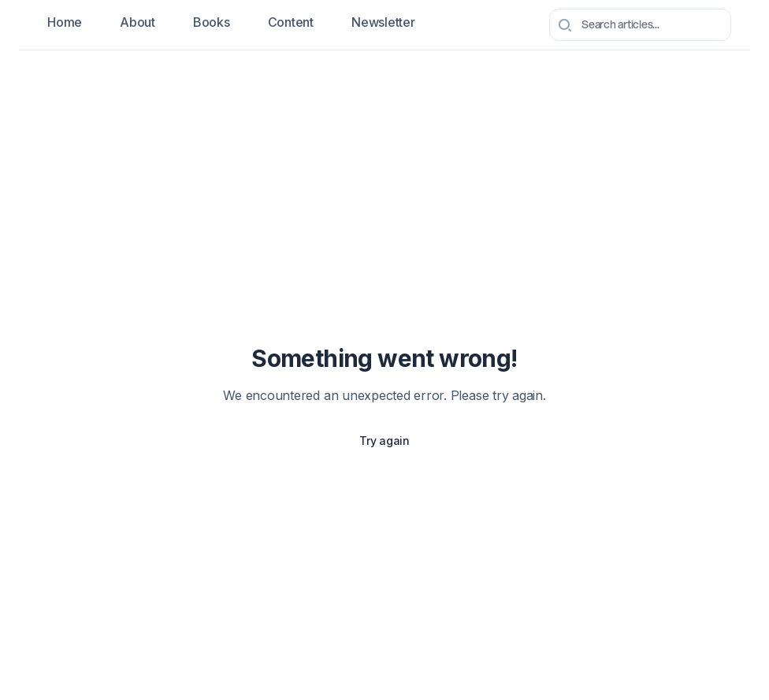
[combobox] (640, 25)
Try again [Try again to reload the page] (384, 441)
